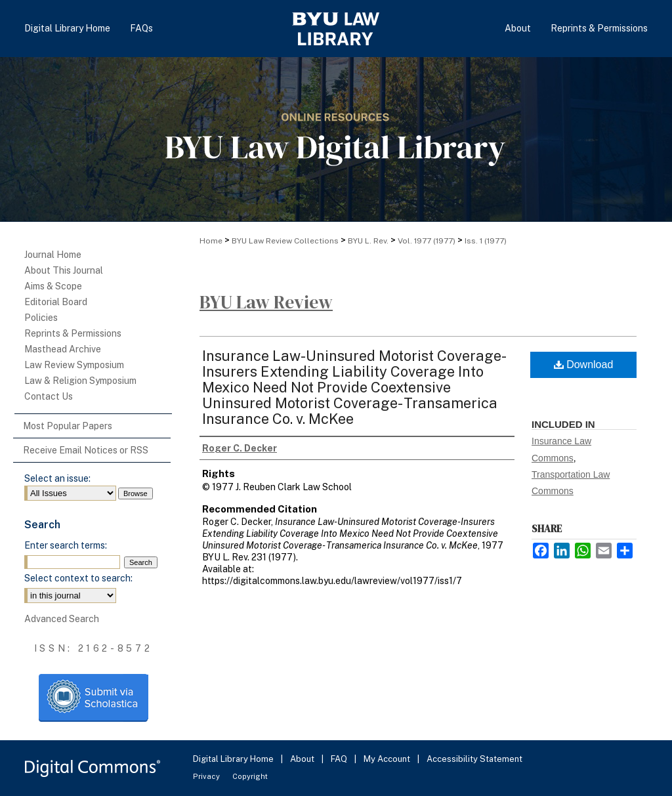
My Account (388, 759)
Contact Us (49, 396)
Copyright (250, 776)
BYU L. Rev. (368, 241)
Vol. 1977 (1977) (427, 241)
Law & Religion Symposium (80, 381)
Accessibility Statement (474, 759)
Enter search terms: (66, 545)
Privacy (207, 776)
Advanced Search (62, 619)
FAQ (340, 759)
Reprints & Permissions (73, 333)
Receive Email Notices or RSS (86, 450)
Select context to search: (78, 578)
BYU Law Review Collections (285, 241)
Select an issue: (57, 478)
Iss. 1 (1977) (486, 241)
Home (211, 241)
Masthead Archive (63, 349)
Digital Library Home (234, 759)
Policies (41, 318)
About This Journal (64, 270)
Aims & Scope (53, 286)
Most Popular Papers (68, 426)
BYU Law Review (266, 302)
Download (584, 365)
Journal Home (53, 255)
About (303, 759)
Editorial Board (56, 302)
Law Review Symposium (74, 365)
